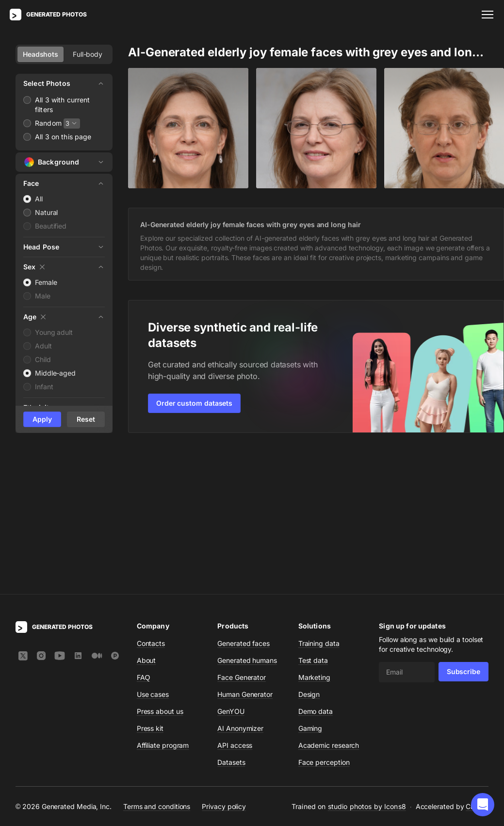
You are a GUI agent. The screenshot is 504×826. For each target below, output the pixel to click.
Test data (313, 519)
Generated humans (247, 519)
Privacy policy (224, 665)
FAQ (144, 536)
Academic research (329, 603)
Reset (86, 419)
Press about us (160, 570)
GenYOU (231, 570)
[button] (483, 805)
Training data (319, 502)
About (146, 519)
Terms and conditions (157, 665)
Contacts (151, 502)
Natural (46, 212)
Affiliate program (163, 603)
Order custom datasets (194, 403)
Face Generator (242, 536)
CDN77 (477, 665)
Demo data (316, 570)
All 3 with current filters (63, 105)
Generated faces (244, 502)
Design (309, 553)
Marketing (314, 536)
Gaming (310, 586)
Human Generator (245, 553)
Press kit (150, 586)
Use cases (153, 553)
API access (235, 603)
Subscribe (463, 530)
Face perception (324, 620)
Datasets (231, 620)
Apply (42, 419)
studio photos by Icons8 (367, 665)
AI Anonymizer (240, 586)
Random (48, 123)
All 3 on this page (63, 137)
